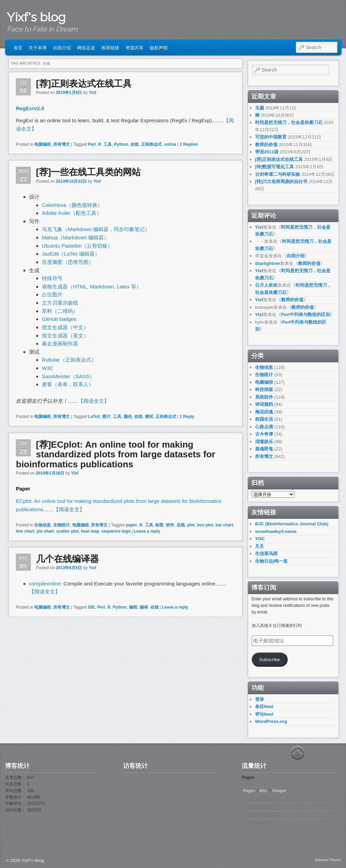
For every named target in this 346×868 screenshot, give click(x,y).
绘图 (159, 525)
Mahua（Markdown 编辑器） (75, 237)
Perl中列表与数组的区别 (306, 314)
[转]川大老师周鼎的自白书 (281, 182)
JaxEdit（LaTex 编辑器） (71, 254)
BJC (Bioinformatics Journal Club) (292, 524)
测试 (149, 417)
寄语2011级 (267, 152)
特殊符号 (52, 278)
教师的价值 (266, 145)
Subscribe (270, 660)
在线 (134, 144)
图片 (106, 417)
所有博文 (62, 144)
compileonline (45, 584)
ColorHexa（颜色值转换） (72, 205)
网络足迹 (86, 47)
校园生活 (264, 419)
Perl (92, 144)
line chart (25, 531)
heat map (90, 531)
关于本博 (38, 47)
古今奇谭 (264, 434)
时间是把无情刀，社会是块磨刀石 (289, 122)
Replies (189, 144)
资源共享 (134, 47)
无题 (260, 108)
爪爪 (260, 546)
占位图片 (52, 294)
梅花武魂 (264, 412)
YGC (260, 539)
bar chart (224, 525)
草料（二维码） (60, 311)
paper (132, 525)
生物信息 (43, 525)
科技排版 (264, 389)
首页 (18, 47)
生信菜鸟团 (266, 554)
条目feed (264, 707)
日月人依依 (266, 285)
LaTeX (94, 417)
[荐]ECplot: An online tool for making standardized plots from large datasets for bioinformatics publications (116, 454)
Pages (249, 791)
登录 (260, 699)
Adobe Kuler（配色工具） (72, 213)
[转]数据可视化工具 (275, 167)
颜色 (128, 417)
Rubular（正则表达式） (69, 360)
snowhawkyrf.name (276, 531)
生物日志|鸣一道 (272, 561)
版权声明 (159, 47)
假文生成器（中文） (65, 327)
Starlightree (268, 263)
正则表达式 (151, 144)
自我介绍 (62, 47)
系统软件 (264, 397)
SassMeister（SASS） (68, 376)
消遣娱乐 (264, 442)
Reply (187, 417)
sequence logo (116, 531)
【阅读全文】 (94, 401)
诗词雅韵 (264, 404)
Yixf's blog (36, 17)
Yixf (93, 93)
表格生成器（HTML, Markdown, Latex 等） (92, 287)
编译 (144, 607)
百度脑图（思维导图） (68, 262)
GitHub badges (59, 319)
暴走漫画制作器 (60, 344)
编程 (133, 607)
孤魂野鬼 (264, 449)
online (170, 144)
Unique (279, 791)
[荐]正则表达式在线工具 (84, 84)
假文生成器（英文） (65, 336)
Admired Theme (328, 860)
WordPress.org (271, 721)
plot (191, 525)
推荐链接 (110, 47)
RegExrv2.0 (30, 108)
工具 (107, 144)
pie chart (45, 531)
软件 (170, 525)
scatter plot (68, 531)
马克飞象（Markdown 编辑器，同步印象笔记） (96, 229)
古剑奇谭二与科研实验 (278, 174)
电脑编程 (43, 144)
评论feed (264, 714)
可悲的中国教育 (271, 137)
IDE (92, 607)
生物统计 (62, 525)
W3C (48, 368)
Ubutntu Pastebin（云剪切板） (77, 246)
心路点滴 (264, 427)
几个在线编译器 (67, 559)
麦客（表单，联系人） (68, 384)
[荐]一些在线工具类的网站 (88, 172)
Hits (264, 791)
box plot (205, 525)
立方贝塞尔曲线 (60, 303)
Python (121, 144)
